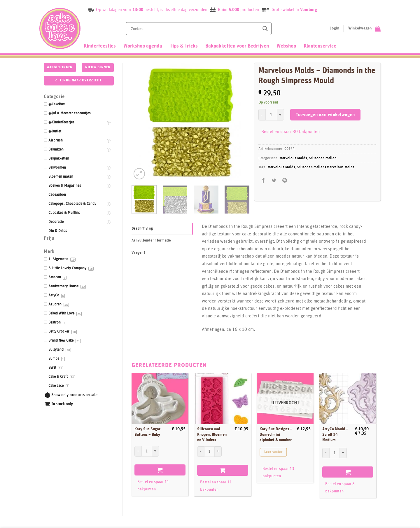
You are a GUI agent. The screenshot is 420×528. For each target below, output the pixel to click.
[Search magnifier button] (265, 29)
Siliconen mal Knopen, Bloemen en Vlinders (212, 435)
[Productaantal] (271, 115)
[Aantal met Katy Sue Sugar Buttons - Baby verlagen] (138, 451)
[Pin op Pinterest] (285, 180)
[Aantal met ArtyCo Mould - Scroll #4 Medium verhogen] (343, 453)
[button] (139, 174)
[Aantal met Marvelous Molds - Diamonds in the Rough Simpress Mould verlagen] (262, 115)
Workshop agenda (143, 46)
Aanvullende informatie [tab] (151, 241)
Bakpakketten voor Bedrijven (237, 46)
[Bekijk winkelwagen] (364, 29)
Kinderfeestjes (100, 46)
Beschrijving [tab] (142, 229)
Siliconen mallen (323, 158)
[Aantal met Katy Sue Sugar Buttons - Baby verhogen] (155, 451)
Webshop (286, 46)
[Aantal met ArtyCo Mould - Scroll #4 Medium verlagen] (326, 453)
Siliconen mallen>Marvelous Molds (326, 167)
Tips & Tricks (184, 46)
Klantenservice (320, 46)
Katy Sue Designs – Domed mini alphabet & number (276, 435)
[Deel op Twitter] (274, 180)
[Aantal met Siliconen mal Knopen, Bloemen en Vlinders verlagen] (201, 452)
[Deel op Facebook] (264, 180)
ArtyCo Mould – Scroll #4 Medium (335, 435)
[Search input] (195, 29)
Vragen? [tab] (139, 253)
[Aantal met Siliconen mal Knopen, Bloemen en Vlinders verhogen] (218, 452)
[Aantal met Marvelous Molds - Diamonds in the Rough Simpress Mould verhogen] (281, 115)
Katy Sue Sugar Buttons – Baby (147, 432)
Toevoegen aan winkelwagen (325, 115)
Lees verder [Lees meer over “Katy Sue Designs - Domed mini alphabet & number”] (273, 452)
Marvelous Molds (293, 158)
